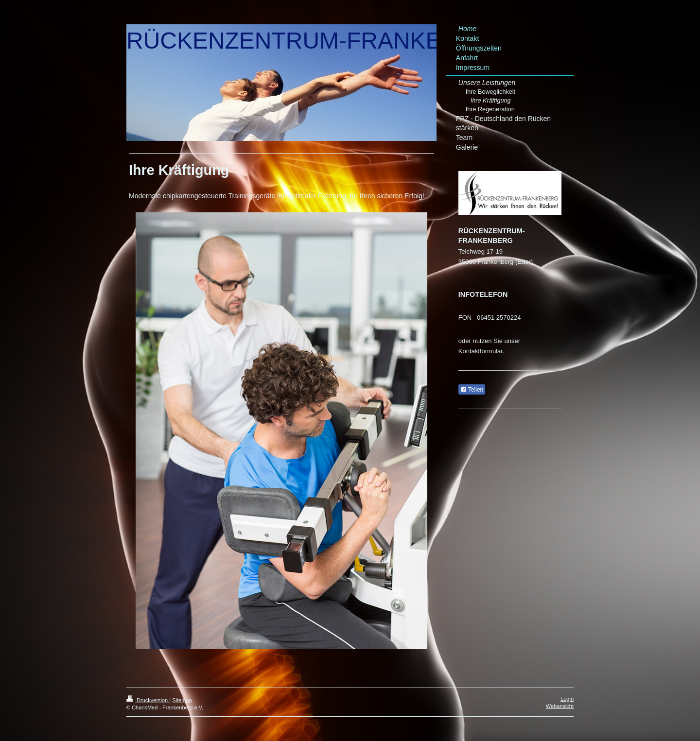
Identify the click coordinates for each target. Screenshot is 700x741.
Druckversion (148, 700)
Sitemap (182, 700)
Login (567, 699)
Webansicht (560, 706)
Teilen (472, 390)
